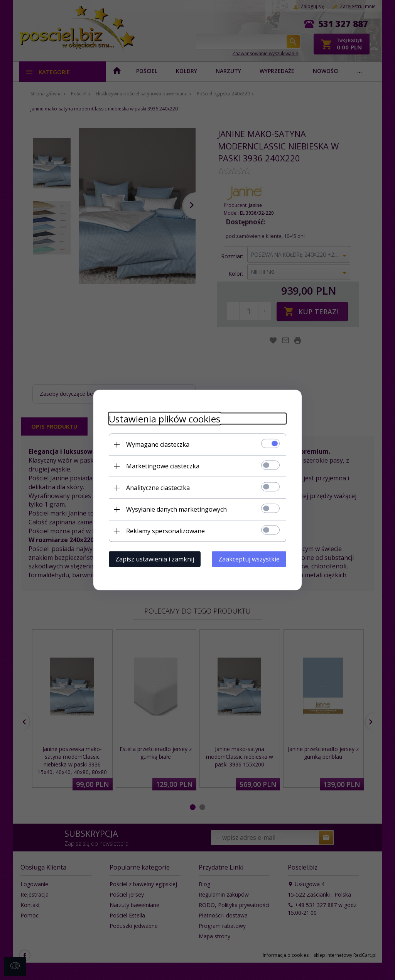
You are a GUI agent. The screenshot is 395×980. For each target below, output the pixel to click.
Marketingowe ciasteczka (163, 466)
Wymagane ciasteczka (158, 444)
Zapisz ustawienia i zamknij (155, 559)
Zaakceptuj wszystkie (249, 559)
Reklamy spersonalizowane (165, 531)
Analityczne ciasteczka (158, 488)
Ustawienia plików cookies (165, 419)
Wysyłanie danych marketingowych (176, 509)
